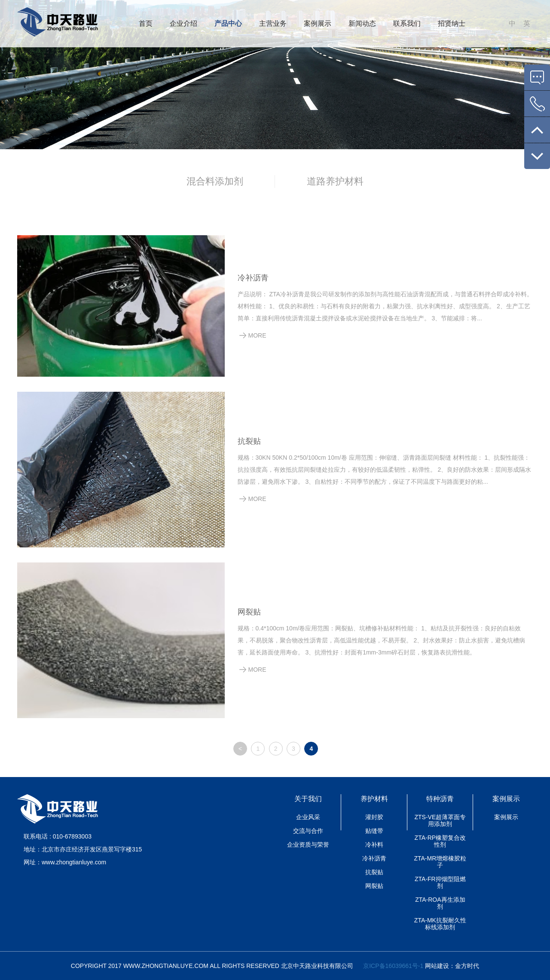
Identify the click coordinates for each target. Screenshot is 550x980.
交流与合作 (308, 831)
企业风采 (308, 817)
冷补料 (374, 845)
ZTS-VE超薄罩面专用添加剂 (440, 820)
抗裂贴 (249, 441)
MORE (257, 335)
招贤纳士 (452, 23)
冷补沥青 (253, 278)
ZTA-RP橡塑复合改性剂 (440, 841)
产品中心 (228, 23)
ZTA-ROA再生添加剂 (440, 903)
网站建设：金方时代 (451, 966)
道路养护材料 (335, 181)
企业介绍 (183, 23)
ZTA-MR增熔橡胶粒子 (440, 862)
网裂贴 (249, 612)
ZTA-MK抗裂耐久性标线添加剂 (440, 924)
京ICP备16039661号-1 (393, 966)
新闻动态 (362, 23)
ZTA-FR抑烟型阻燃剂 (440, 882)
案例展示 (318, 23)
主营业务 (273, 23)
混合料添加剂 (215, 181)
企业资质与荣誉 (308, 845)
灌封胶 (374, 817)
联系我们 (407, 23)
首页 (146, 23)
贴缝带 (374, 831)
